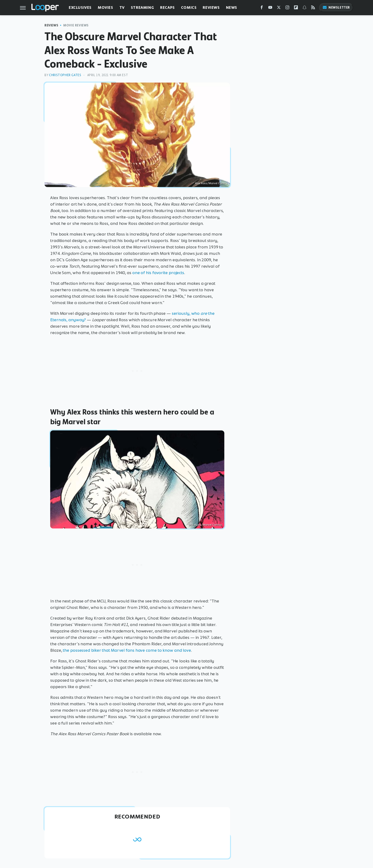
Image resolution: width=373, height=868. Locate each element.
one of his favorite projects (158, 273)
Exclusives (80, 7)
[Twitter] (279, 8)
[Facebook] (262, 8)
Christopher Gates (65, 75)
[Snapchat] (304, 8)
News (232, 7)
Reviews (211, 7)
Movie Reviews (76, 25)
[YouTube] (270, 8)
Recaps (167, 7)
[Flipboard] (296, 8)
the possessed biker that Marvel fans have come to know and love (127, 650)
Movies (106, 7)
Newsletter (336, 7)
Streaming (142, 7)
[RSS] (313, 8)
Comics (189, 7)
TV (122, 7)
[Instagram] (287, 8)
